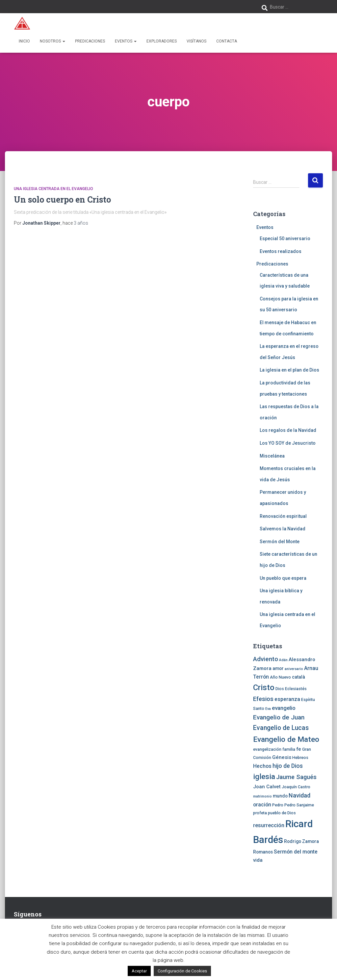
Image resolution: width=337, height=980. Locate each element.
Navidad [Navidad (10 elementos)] (299, 795)
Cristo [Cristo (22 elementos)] (264, 687)
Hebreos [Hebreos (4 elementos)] (300, 757)
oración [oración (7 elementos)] (262, 805)
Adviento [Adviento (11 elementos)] (266, 659)
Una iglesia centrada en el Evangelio (53, 189)
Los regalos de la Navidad (288, 430)
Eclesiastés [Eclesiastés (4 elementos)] (296, 689)
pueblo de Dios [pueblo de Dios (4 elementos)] (282, 813)
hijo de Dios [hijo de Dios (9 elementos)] (288, 766)
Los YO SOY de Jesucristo (288, 443)
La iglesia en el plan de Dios (289, 370)
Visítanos (196, 41)
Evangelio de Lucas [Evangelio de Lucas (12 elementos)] (281, 728)
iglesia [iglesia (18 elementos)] (264, 776)
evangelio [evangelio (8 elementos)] (284, 708)
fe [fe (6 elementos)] (299, 749)
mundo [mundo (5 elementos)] (280, 796)
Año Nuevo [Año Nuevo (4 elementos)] (280, 677)
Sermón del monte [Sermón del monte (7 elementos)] (296, 852)
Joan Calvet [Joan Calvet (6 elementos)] (267, 787)
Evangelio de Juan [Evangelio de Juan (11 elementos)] (279, 717)
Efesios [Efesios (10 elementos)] (263, 699)
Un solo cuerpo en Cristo (62, 199)
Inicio (24, 41)
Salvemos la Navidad (283, 529)
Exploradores (162, 41)
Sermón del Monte (280, 542)
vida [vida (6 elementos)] (258, 860)
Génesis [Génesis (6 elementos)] (282, 757)
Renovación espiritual (283, 516)
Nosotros (52, 41)
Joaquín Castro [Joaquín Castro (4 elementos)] (296, 787)
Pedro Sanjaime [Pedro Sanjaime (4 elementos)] (299, 805)
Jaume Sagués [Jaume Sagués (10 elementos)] (296, 777)
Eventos (126, 41)
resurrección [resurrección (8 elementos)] (269, 825)
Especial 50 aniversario (285, 238)
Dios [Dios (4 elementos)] (280, 689)
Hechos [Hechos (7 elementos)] (262, 766)
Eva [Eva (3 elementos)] (268, 709)
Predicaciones (90, 41)
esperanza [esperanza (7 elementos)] (287, 699)
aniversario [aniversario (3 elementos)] (294, 669)
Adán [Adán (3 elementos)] (283, 660)
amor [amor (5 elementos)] (278, 668)
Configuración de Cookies (182, 971)
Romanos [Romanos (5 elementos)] (263, 852)
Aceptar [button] (139, 971)
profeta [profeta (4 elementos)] (260, 813)
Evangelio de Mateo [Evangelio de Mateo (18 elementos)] (286, 739)
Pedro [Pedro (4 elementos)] (278, 805)
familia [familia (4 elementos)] (289, 749)
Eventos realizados (281, 251)
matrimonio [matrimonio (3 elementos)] (262, 796)
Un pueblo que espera (283, 578)
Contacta (227, 41)
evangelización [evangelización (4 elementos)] (267, 749)
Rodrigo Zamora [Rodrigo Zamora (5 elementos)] (301, 841)
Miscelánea (272, 456)
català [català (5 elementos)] (298, 677)
